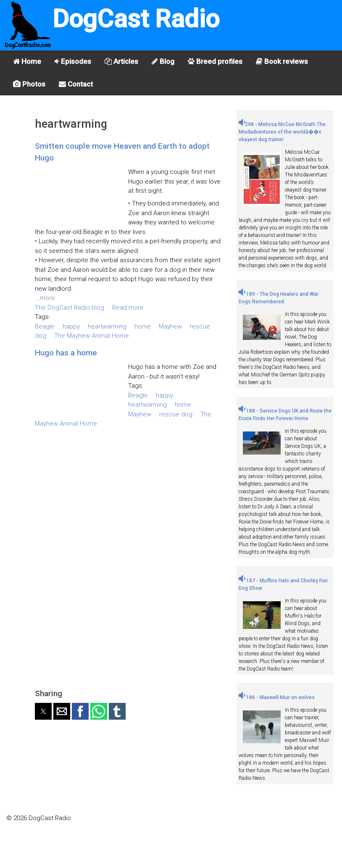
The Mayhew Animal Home (92, 336)
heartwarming (107, 326)
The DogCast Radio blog (70, 308)
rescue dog (176, 414)
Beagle (45, 326)
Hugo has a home (66, 353)
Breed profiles (215, 61)
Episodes (73, 61)
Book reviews (282, 61)
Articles (121, 61)
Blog (163, 61)
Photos (29, 84)
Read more (128, 308)
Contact (76, 84)
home (143, 326)
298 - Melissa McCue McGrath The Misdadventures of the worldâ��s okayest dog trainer (282, 132)
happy (71, 326)
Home (27, 61)
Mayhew (170, 326)
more (47, 298)
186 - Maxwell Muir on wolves (277, 697)
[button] (43, 711)
